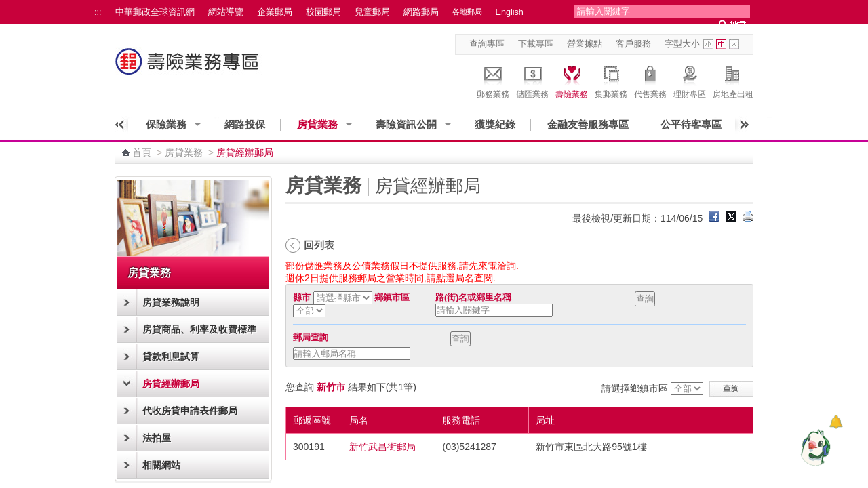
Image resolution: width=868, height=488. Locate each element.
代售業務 (650, 80)
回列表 (319, 245)
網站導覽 (226, 12)
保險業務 (166, 124)
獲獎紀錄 (495, 124)
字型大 (734, 44)
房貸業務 (317, 124)
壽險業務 (572, 80)
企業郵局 (275, 12)
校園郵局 (323, 12)
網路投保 (245, 124)
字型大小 (682, 44)
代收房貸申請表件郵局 (190, 411)
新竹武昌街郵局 (382, 447)
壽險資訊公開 (406, 124)
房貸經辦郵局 (171, 384)
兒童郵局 (372, 12)
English (510, 12)
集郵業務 (611, 80)
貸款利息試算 (171, 357)
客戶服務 (633, 44)
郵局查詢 (311, 338)
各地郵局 (467, 12)
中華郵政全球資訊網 (155, 12)
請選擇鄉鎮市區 (635, 388)
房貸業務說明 (171, 302)
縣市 (302, 298)
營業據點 (585, 44)
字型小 (708, 44)
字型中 (721, 44)
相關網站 (161, 465)
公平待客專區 (691, 124)
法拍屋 (157, 438)
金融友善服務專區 (588, 124)
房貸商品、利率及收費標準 (199, 329)
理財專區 (690, 80)
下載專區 (536, 44)
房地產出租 (733, 80)
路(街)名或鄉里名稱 (473, 298)
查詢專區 (487, 44)
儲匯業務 (532, 80)
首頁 (142, 152)
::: (98, 12)
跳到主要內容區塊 (7, 7)
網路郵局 (421, 12)
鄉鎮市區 (392, 298)
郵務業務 (493, 80)
